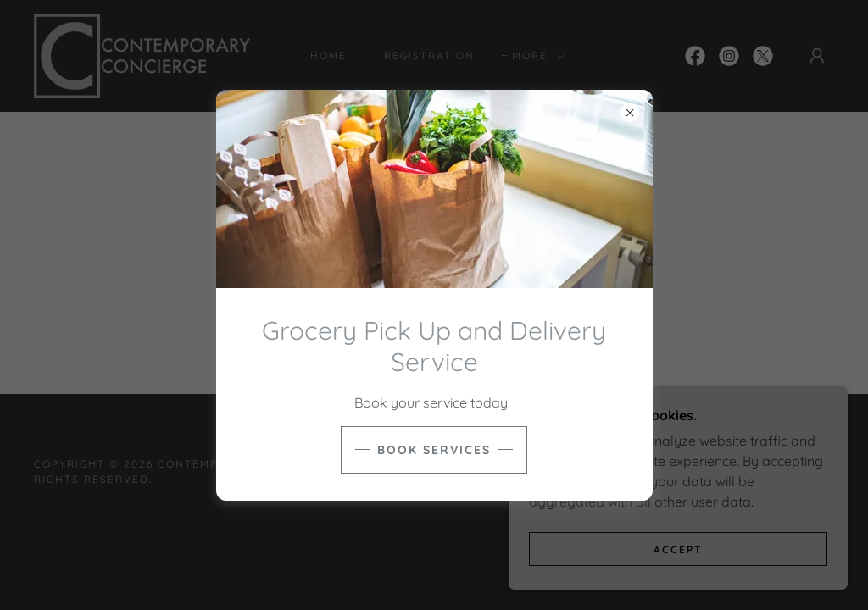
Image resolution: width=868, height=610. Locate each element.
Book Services (434, 450)
